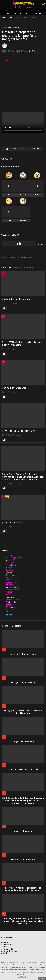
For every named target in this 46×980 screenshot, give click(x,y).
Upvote (19, 243)
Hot (28, 12)
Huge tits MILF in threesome (23, 654)
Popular (18, 12)
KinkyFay (9, 570)
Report (37, 149)
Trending (38, 12)
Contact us (7, 945)
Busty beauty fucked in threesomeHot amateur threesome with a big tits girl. (23, 889)
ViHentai (9, 555)
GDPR (5, 947)
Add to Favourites (16, 149)
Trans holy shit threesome (23, 859)
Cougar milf (10, 560)
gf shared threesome (13, 522)
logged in (14, 257)
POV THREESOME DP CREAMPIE (19, 431)
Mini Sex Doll (10, 604)
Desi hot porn (11, 565)
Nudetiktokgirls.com (13, 558)
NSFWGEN (9, 568)
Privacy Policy (8, 949)
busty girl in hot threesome (16, 299)
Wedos (6, 953)
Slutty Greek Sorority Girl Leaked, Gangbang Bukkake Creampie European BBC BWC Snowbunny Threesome (23, 477)
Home (6, 942)
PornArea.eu (10, 607)
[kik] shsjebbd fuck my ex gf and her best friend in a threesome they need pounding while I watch (23, 921)
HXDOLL (9, 614)
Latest (7, 12)
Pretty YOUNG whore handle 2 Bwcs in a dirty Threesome (22, 343)
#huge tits (7, 159)
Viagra (8, 580)
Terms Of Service (10, 951)
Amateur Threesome (23, 268)
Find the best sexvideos (15, 590)
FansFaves (10, 597)
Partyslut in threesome (14, 388)
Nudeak (6, 60)
